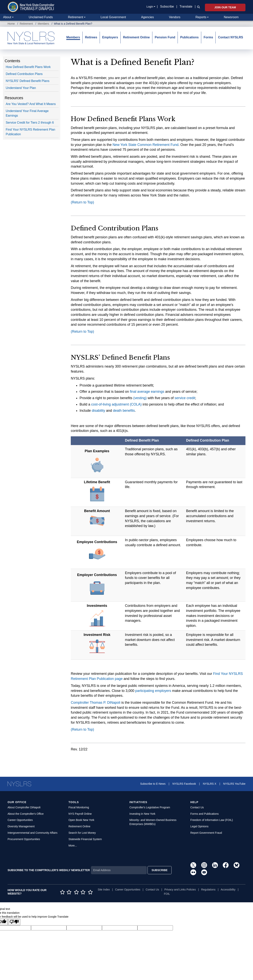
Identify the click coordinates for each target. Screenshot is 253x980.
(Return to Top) (82, 202)
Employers (110, 37)
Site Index (104, 890)
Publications (189, 37)
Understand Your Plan (21, 88)
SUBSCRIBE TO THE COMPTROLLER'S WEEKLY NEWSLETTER (49, 870)
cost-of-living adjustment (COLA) (116, 404)
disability (98, 411)
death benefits (124, 411)
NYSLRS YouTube (234, 784)
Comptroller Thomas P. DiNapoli (95, 703)
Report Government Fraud (206, 833)
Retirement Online (136, 37)
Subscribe (167, 6)
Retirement (75, 17)
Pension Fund (165, 37)
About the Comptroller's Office (26, 814)
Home (11, 24)
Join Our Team (225, 7)
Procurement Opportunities (24, 839)
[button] (198, 7)
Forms (208, 37)
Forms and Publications (205, 814)
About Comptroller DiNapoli (24, 807)
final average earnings (147, 392)
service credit (185, 398)
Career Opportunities (20, 820)
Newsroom (231, 17)
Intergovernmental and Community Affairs (32, 833)
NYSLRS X (209, 784)
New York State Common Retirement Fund (145, 145)
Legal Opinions (199, 826)
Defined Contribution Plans (24, 74)
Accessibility (228, 890)
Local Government (113, 17)
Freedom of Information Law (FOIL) (212, 820)
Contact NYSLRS (231, 37)
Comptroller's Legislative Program (150, 807)
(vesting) (140, 398)
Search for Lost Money (82, 833)
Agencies (148, 17)
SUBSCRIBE (160, 870)
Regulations (208, 890)
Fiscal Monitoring (79, 807)
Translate (186, 6)
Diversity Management (21, 826)
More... (73, 846)
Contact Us (197, 807)
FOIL (167, 894)
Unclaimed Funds (41, 17)
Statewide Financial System (85, 839)
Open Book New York (81, 820)
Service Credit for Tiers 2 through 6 (30, 123)
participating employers (153, 691)
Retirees (91, 37)
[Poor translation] (14, 922)
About (7, 17)
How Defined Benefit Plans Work (28, 67)
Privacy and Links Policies (180, 890)
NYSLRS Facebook (184, 784)
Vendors (175, 17)
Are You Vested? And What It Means (31, 104)
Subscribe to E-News (153, 784)
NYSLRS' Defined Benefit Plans (27, 81)
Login (150, 7)
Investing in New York (142, 814)
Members (43, 24)
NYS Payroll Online (80, 814)
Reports (201, 17)
